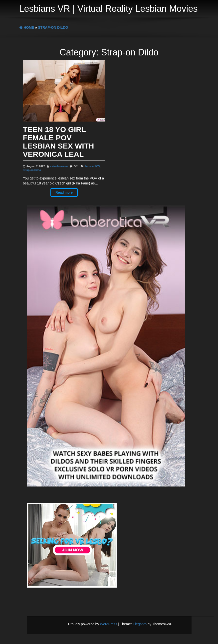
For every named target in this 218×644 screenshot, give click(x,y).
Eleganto (140, 624)
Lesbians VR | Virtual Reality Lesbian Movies (109, 9)
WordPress (109, 624)
